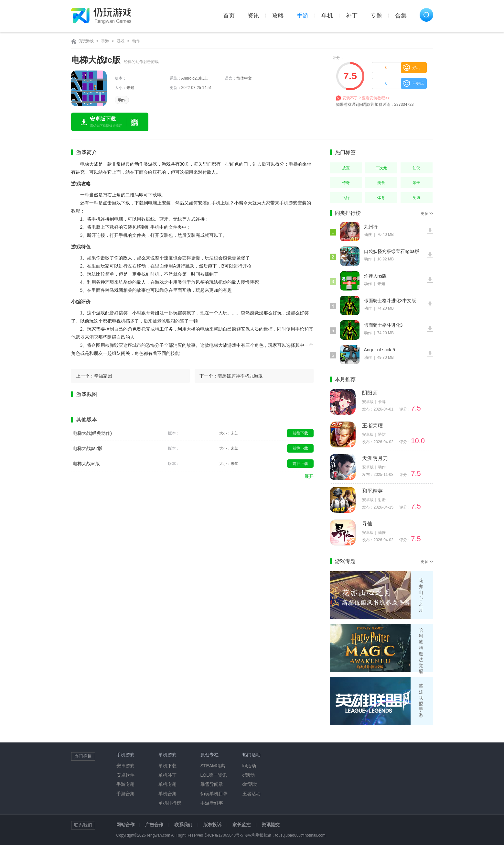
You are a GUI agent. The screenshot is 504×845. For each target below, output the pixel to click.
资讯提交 (271, 825)
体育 (381, 198)
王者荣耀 (372, 426)
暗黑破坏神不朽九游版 (240, 376)
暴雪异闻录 (212, 784)
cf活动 (249, 775)
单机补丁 (167, 775)
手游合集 (125, 794)
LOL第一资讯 (214, 775)
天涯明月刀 (375, 458)
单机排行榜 (170, 803)
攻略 (278, 16)
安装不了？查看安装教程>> (366, 98)
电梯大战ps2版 (88, 448)
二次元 (381, 168)
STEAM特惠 (213, 766)
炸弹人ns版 (375, 276)
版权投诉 (212, 825)
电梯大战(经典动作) (92, 433)
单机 (327, 16)
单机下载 (167, 766)
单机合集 (167, 794)
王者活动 (252, 794)
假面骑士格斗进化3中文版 (390, 301)
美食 (381, 183)
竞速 (416, 198)
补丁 (352, 16)
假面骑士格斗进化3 (383, 325)
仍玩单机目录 (214, 794)
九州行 (371, 227)
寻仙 (367, 524)
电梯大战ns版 (86, 464)
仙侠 (416, 168)
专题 (376, 16)
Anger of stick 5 (380, 350)
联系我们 (183, 825)
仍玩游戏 (86, 41)
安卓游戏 (125, 766)
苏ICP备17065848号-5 (224, 835)
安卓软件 (125, 775)
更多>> (427, 214)
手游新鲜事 (212, 803)
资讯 (253, 16)
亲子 (416, 183)
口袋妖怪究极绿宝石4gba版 (392, 251)
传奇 (346, 183)
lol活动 (249, 766)
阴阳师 (370, 393)
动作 (136, 41)
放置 (346, 168)
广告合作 (154, 825)
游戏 (121, 41)
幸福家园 (103, 376)
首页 (229, 16)
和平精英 (372, 491)
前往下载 (300, 433)
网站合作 (125, 825)
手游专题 (125, 784)
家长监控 (241, 825)
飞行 (346, 198)
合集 (401, 16)
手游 (303, 16)
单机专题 (167, 784)
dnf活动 (250, 784)
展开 (309, 476)
